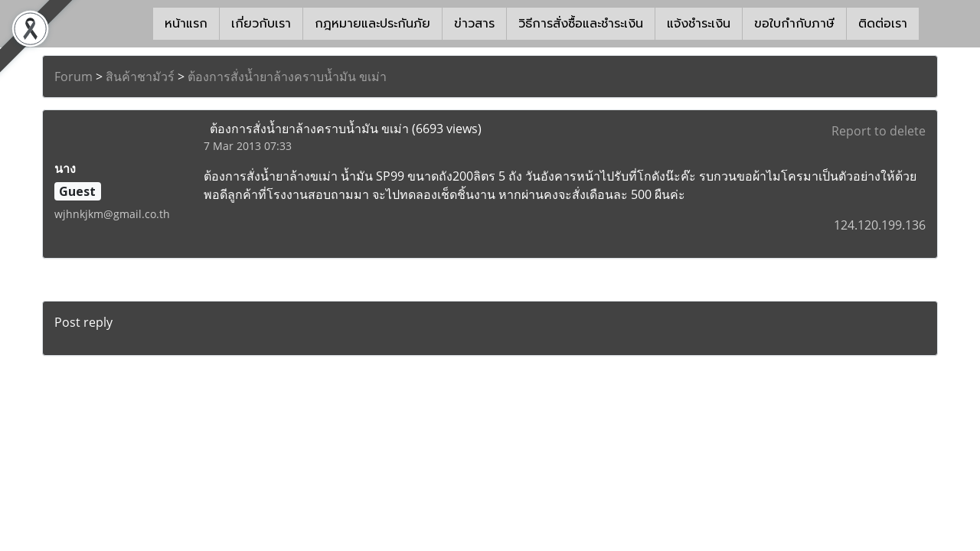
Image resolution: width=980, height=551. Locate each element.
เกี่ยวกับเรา (261, 24)
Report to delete (879, 131)
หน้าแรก (186, 24)
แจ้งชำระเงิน (699, 24)
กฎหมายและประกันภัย (372, 24)
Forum (73, 77)
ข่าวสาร (474, 24)
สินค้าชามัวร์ (140, 77)
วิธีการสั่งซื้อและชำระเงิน (581, 24)
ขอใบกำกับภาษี (794, 24)
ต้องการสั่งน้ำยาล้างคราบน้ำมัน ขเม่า (287, 77)
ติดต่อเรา (883, 24)
